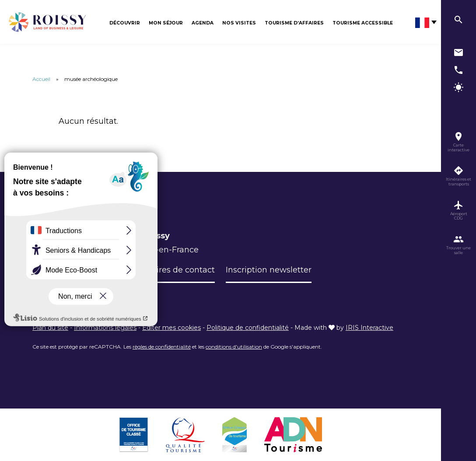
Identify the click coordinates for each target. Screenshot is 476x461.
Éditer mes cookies (171, 328)
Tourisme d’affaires (294, 23)
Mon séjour (166, 23)
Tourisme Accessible (363, 23)
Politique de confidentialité (248, 328)
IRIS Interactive (369, 328)
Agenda (203, 23)
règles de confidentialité (162, 347)
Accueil (41, 79)
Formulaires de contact (169, 270)
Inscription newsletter (269, 270)
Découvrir (125, 23)
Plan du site (50, 328)
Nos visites (239, 23)
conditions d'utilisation (234, 347)
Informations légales (105, 328)
